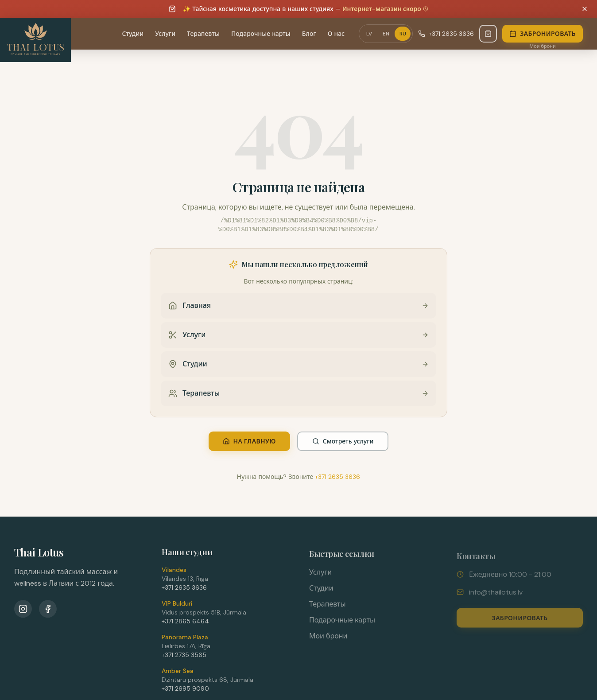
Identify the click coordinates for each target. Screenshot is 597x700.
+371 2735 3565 (184, 657)
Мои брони (543, 46)
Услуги (320, 575)
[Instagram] (23, 610)
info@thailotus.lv (496, 595)
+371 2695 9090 (185, 691)
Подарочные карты (342, 623)
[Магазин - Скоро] (488, 34)
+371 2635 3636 (337, 477)
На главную (249, 441)
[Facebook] (48, 610)
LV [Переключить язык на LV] (369, 34)
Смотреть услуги (343, 441)
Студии (321, 591)
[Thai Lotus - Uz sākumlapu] (35, 40)
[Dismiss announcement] (585, 9)
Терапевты (328, 607)
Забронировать (543, 34)
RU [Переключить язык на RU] (403, 34)
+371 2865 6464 (185, 623)
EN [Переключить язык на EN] (386, 34)
